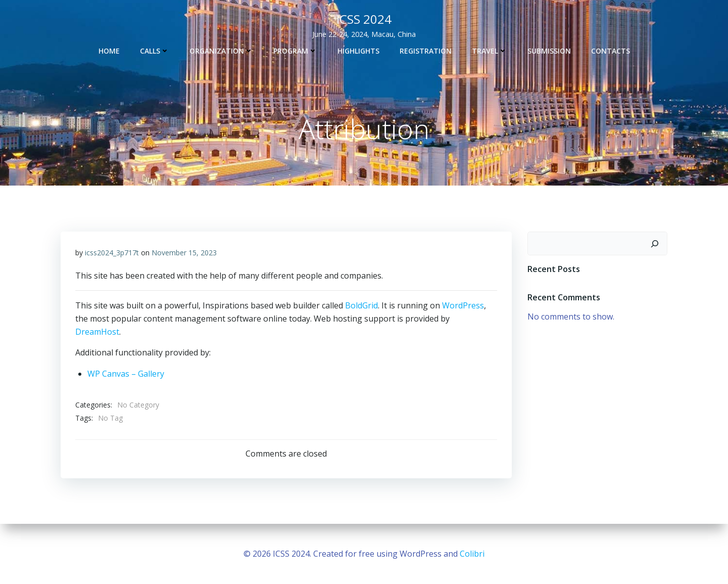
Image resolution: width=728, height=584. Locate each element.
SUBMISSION (549, 50)
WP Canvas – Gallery (126, 374)
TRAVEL (490, 50)
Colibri (472, 554)
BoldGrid (362, 306)
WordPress (464, 306)
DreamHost (98, 332)
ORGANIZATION (221, 50)
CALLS (155, 50)
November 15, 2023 (185, 253)
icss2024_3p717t (112, 253)
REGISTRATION (426, 50)
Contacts (611, 50)
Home (109, 50)
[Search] (655, 244)
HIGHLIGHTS (358, 50)
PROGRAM (295, 50)
